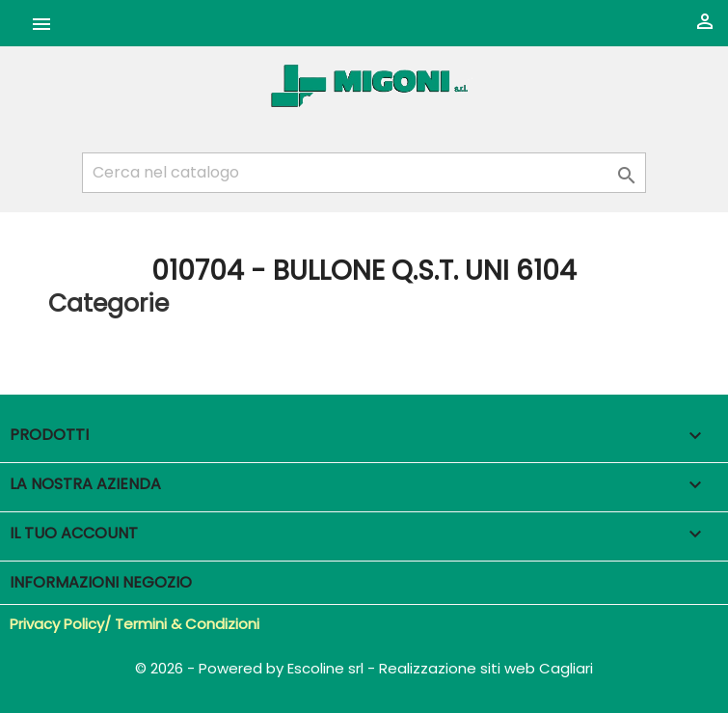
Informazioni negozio (101, 582)
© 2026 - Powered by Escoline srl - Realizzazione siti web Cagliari (364, 668)
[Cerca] (364, 173)
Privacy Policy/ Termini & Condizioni (135, 624)
